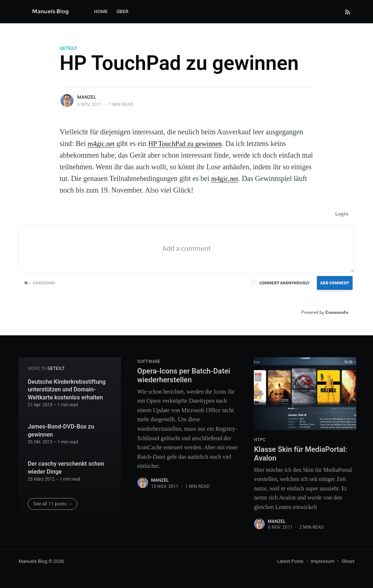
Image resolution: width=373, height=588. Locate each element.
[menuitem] (101, 12)
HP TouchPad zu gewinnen (189, 143)
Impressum (323, 562)
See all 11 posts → (53, 502)
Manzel (87, 97)
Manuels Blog (33, 562)
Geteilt (69, 48)
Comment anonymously (284, 283)
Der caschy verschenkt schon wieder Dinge (66, 466)
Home (101, 11)
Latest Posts (290, 562)
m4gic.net (102, 143)
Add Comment (335, 283)
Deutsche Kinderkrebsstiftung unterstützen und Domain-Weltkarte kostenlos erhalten (67, 387)
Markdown (40, 283)
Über (123, 11)
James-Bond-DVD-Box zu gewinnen (61, 429)
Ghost (348, 562)
